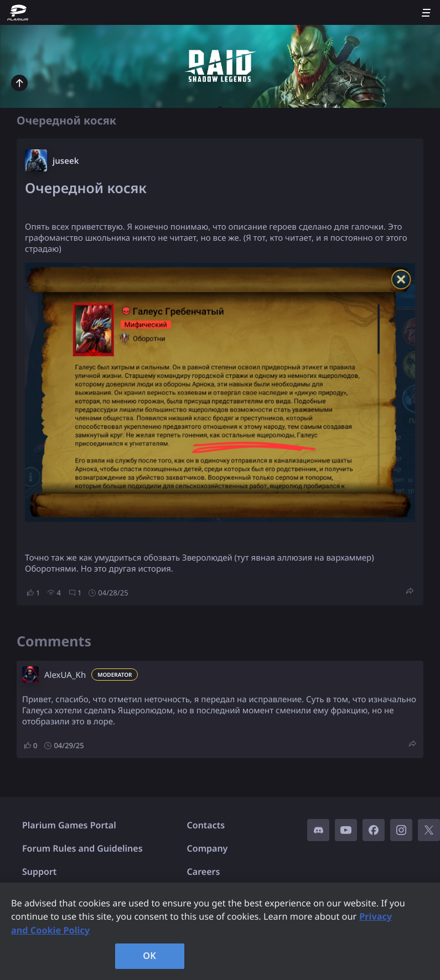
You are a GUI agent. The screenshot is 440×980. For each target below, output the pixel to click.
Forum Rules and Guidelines (82, 848)
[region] (220, 931)
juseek (66, 161)
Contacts (206, 825)
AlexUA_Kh (65, 675)
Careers (204, 872)
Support (39, 872)
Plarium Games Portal (69, 825)
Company (208, 848)
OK (149, 956)
